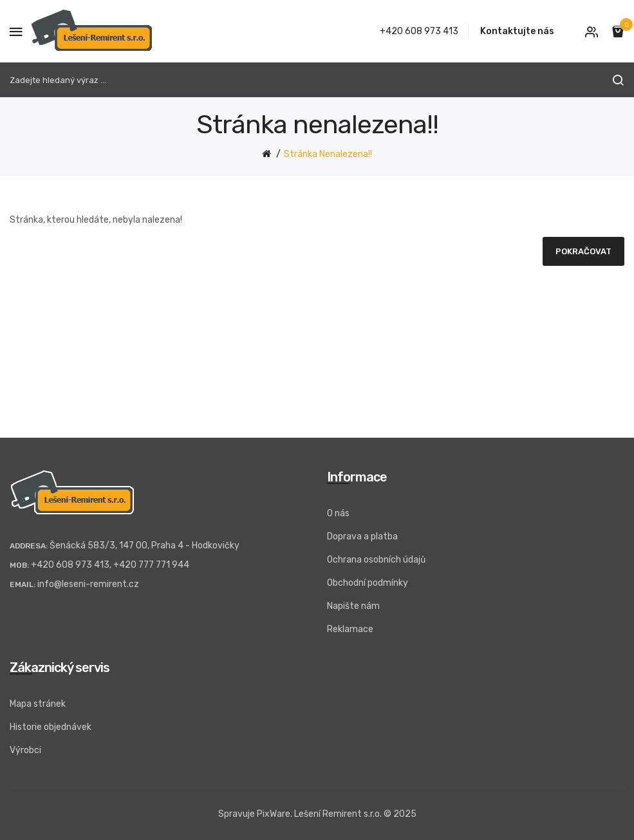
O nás (338, 513)
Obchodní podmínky (368, 583)
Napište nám (353, 606)
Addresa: (29, 546)
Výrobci (25, 750)
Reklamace (350, 629)
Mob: (19, 565)
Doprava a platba (362, 537)
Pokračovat (583, 251)
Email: (23, 584)
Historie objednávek (51, 727)
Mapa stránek (38, 704)
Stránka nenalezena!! (328, 154)
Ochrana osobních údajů (376, 560)
